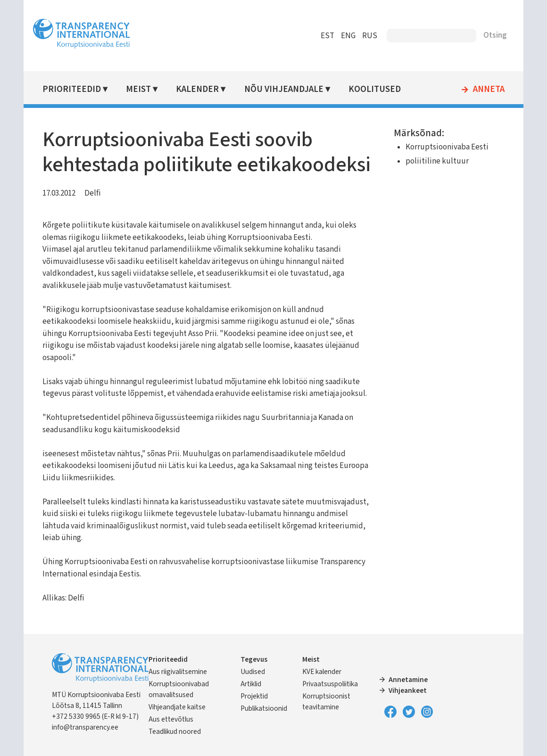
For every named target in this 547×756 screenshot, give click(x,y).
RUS (370, 36)
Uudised (253, 672)
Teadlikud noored (175, 731)
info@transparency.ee (85, 727)
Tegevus (254, 659)
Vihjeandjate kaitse (177, 707)
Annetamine (408, 680)
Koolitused (375, 89)
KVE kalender (322, 672)
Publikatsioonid (264, 708)
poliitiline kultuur (437, 161)
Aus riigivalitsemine (178, 672)
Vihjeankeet (408, 690)
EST (327, 36)
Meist (138, 89)
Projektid (254, 696)
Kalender (197, 89)
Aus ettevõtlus (171, 719)
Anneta (489, 90)
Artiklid (251, 684)
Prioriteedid (72, 89)
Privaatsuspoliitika (330, 684)
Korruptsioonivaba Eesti (447, 147)
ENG (348, 36)
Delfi (93, 193)
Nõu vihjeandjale (284, 89)
